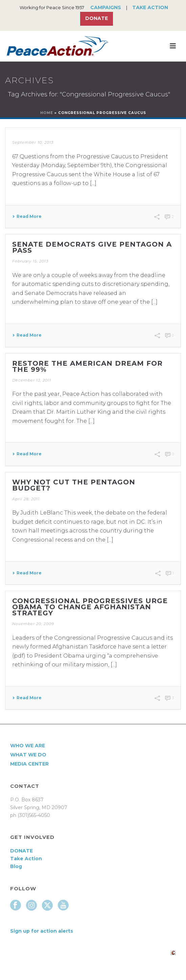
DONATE (21, 851)
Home (47, 113)
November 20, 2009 (33, 624)
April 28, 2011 (26, 499)
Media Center (29, 764)
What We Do (28, 755)
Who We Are (28, 746)
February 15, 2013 (30, 261)
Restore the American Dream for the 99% (87, 366)
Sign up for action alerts (42, 931)
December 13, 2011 (32, 380)
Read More (27, 216)
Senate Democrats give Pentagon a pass (92, 247)
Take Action (150, 7)
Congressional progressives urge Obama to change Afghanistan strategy (90, 607)
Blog (16, 866)
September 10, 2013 (33, 142)
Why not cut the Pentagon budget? (74, 485)
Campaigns (106, 7)
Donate (97, 18)
